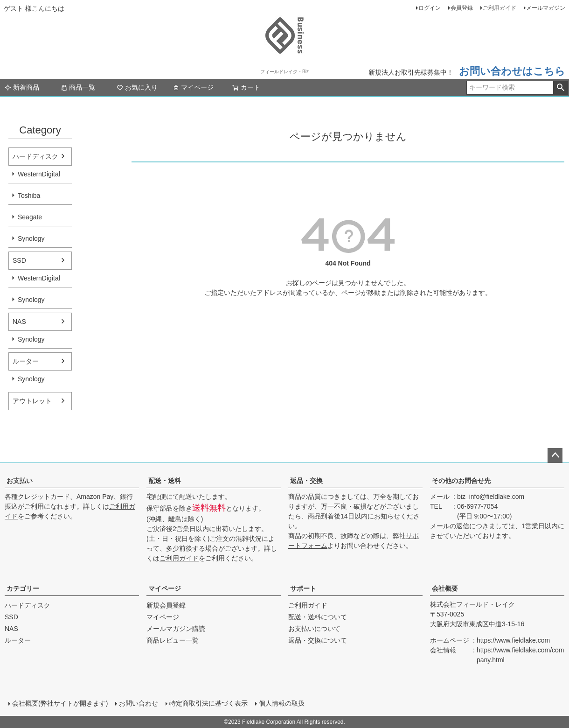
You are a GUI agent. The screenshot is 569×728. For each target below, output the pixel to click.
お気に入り (137, 87)
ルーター (26, 361)
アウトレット (32, 401)
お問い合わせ (139, 703)
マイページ (193, 87)
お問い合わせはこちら (512, 71)
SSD (19, 260)
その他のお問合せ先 (461, 481)
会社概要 (445, 588)
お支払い (20, 481)
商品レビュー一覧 (173, 640)
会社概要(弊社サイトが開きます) (60, 703)
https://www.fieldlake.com (513, 640)
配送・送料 (165, 481)
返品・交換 (306, 481)
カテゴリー (23, 588)
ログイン (430, 8)
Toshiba (29, 196)
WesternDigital (39, 174)
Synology (31, 238)
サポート (303, 588)
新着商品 (22, 87)
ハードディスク (35, 156)
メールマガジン (546, 8)
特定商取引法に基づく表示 (208, 703)
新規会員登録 (166, 605)
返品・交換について (318, 640)
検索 (560, 88)
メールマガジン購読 (176, 629)
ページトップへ (555, 455)
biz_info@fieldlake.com (491, 497)
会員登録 (462, 8)
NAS (19, 322)
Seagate (30, 217)
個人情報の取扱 (282, 703)
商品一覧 (78, 87)
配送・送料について (318, 617)
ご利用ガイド (500, 8)
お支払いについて (314, 629)
